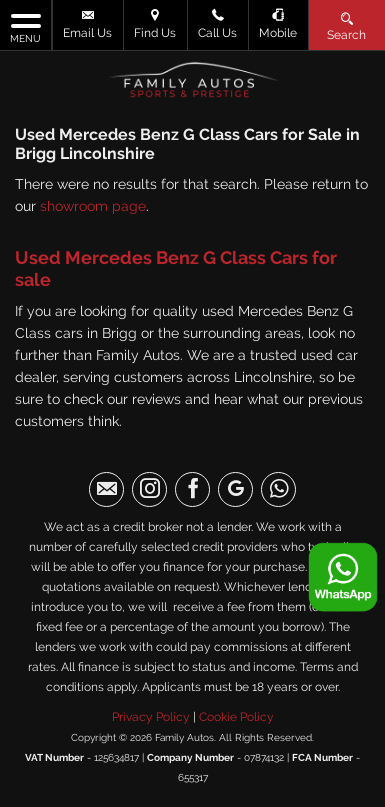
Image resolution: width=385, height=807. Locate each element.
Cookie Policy (236, 717)
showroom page (93, 206)
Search (346, 25)
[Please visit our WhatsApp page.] (278, 489)
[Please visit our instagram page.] (149, 489)
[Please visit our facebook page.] (192, 489)
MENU (25, 27)
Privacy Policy (151, 717)
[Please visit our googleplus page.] (235, 489)
